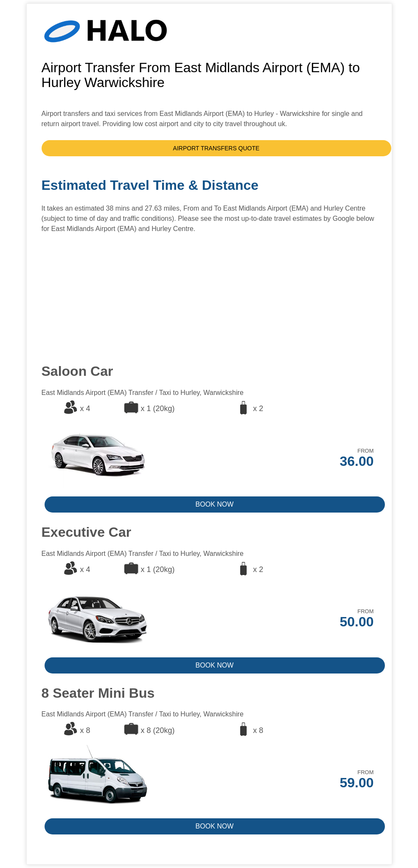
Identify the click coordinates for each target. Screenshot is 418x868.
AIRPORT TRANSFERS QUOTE (216, 148)
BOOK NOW (215, 504)
